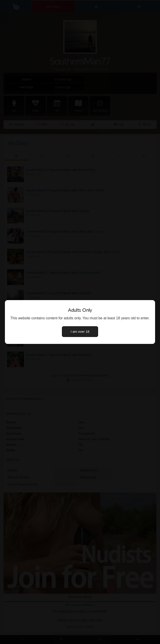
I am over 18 (80, 331)
